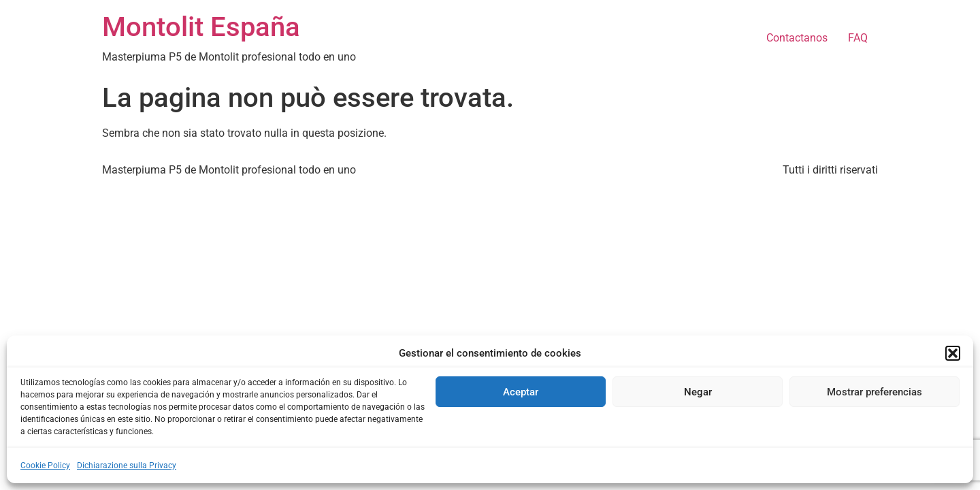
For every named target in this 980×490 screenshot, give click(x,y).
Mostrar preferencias (875, 392)
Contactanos (797, 38)
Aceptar (521, 392)
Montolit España (201, 27)
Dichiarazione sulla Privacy (127, 465)
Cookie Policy (45, 465)
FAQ (858, 38)
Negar (698, 392)
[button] (953, 353)
